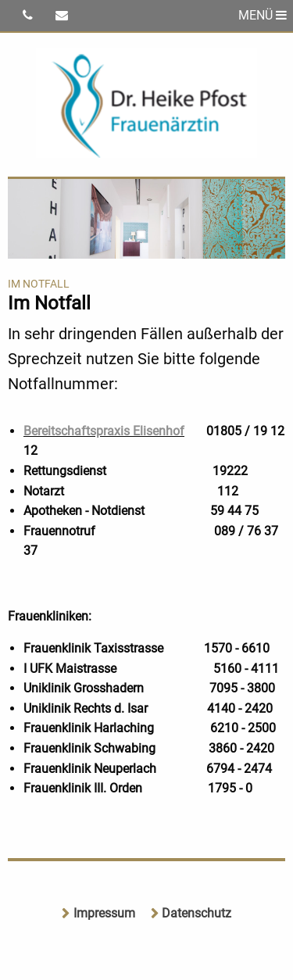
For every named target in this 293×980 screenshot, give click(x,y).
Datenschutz (197, 913)
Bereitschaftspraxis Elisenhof (104, 431)
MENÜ (263, 15)
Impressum (104, 913)
